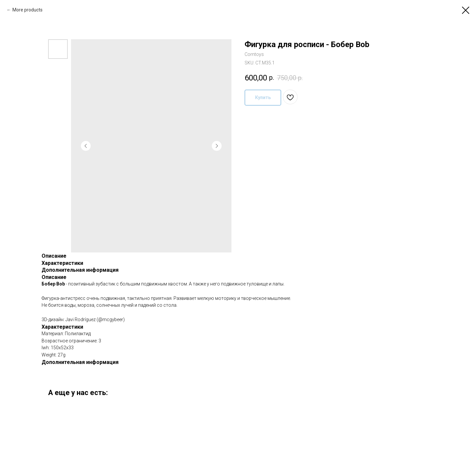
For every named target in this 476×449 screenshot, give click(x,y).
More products (27, 10)
